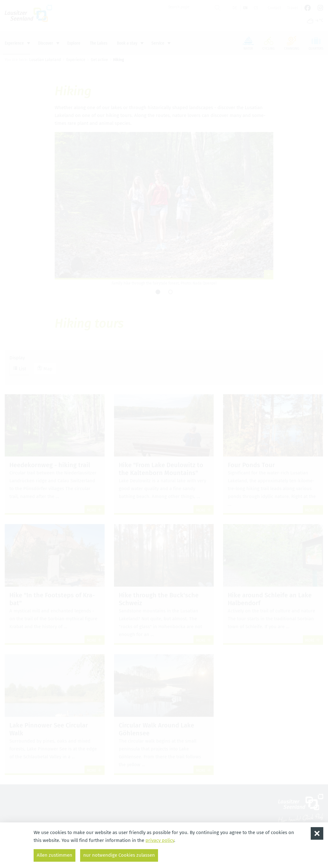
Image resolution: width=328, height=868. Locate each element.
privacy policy (160, 840)
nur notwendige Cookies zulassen (119, 855)
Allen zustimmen (55, 855)
